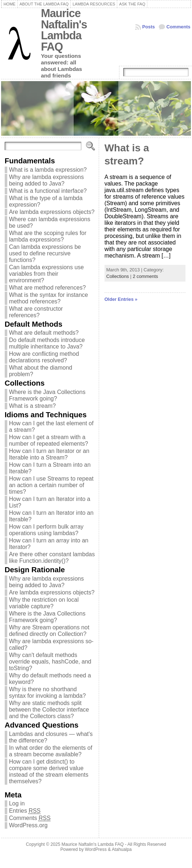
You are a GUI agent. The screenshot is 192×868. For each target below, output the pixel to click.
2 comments (146, 276)
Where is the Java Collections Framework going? (47, 395)
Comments (179, 27)
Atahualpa (122, 849)
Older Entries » (121, 299)
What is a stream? (32, 406)
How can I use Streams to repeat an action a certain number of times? (51, 485)
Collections (118, 276)
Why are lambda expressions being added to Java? (46, 180)
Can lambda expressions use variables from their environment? (46, 274)
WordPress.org (28, 825)
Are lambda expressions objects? (52, 212)
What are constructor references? (36, 312)
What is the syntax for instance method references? (49, 298)
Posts (149, 27)
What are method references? (48, 288)
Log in (17, 803)
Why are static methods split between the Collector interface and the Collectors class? (49, 710)
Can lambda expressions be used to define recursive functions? (45, 253)
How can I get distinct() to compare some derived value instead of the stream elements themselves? (49, 771)
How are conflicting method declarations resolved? (44, 357)
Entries (25, 811)
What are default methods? (44, 333)
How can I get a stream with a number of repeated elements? (49, 440)
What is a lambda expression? (48, 170)
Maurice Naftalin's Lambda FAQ (64, 30)
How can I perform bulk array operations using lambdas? (46, 530)
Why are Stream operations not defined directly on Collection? (49, 631)
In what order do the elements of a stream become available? (51, 751)
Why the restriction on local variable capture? (44, 603)
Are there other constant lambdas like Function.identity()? (52, 558)
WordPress (96, 849)
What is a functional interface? (48, 191)
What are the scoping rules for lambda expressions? (48, 236)
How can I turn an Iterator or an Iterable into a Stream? (49, 454)
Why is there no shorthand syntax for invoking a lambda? (48, 692)
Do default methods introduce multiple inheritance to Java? (47, 343)
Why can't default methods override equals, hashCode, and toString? (50, 662)
